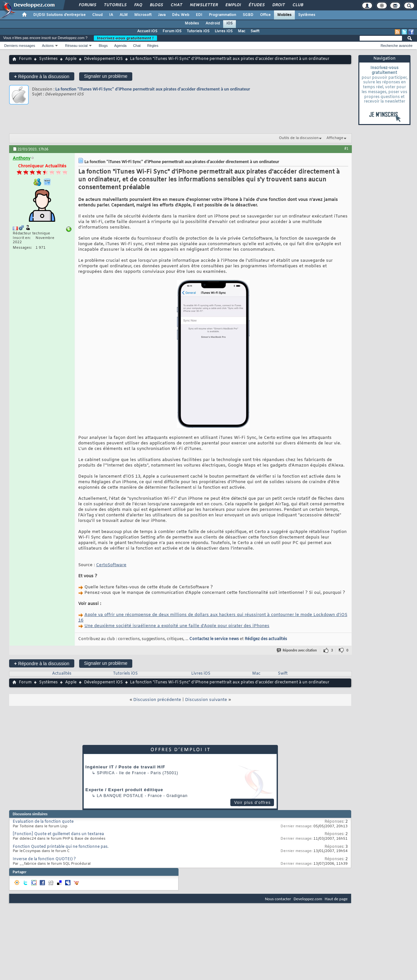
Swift (255, 31)
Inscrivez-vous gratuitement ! (125, 38)
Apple (71, 59)
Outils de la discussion (299, 138)
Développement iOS (103, 59)
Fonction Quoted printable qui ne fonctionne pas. (61, 847)
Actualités (62, 674)
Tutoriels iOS (198, 31)
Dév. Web (181, 15)
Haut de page (336, 899)
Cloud (97, 15)
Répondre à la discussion (42, 76)
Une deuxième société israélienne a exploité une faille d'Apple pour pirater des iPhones (177, 626)
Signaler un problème (106, 76)
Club (297, 5)
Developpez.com (308, 899)
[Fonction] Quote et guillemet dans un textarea (58, 834)
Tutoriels (115, 5)
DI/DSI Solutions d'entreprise (59, 15)
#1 (346, 148)
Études (256, 5)
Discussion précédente (157, 700)
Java (162, 15)
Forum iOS (172, 31)
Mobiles (284, 15)
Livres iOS (224, 31)
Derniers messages (20, 46)
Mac (242, 31)
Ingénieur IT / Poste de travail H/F (125, 767)
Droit (278, 5)
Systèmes (307, 15)
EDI (199, 15)
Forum (25, 59)
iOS (230, 23)
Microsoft (143, 15)
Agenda (120, 46)
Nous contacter (278, 899)
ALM (124, 15)
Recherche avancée (396, 46)
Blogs (156, 5)
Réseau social (76, 46)
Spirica (106, 773)
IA (111, 15)
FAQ (138, 5)
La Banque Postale (120, 796)
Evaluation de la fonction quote (43, 822)
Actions (48, 46)
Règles (153, 46)
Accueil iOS (147, 31)
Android (213, 23)
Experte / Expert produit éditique (124, 790)
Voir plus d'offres (252, 803)
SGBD (248, 15)
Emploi (233, 5)
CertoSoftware (111, 565)
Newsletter (203, 5)
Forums (87, 5)
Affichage (335, 138)
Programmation (223, 15)
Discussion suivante (206, 700)
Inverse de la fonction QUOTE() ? (44, 859)
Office (265, 15)
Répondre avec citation (297, 650)
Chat (176, 5)
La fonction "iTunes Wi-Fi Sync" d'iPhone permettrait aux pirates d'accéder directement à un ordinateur (153, 89)
